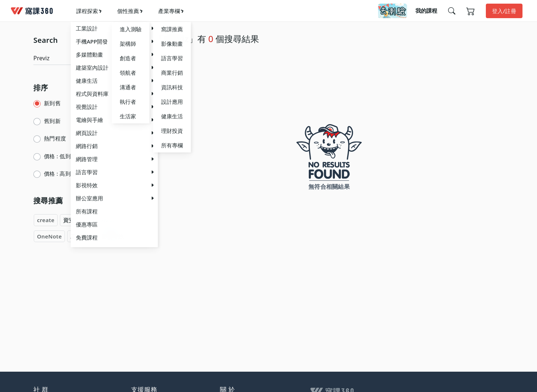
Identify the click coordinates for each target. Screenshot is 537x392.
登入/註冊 (504, 11)
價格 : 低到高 (60, 156)
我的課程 (426, 11)
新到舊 (52, 103)
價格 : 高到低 (60, 173)
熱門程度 (55, 138)
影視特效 (113, 236)
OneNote (49, 236)
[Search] (77, 58)
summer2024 (101, 220)
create (46, 220)
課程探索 (87, 11)
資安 (69, 220)
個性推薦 (128, 11)
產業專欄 (169, 11)
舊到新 (52, 121)
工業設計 (81, 236)
